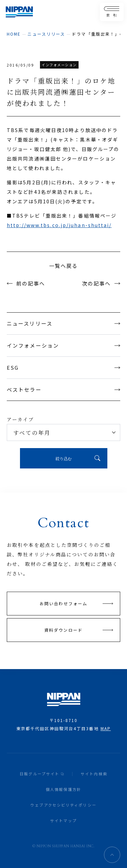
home (14, 34)
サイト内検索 (94, 774)
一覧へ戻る (64, 266)
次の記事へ (97, 283)
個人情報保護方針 (63, 789)
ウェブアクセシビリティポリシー (63, 805)
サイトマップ (63, 820)
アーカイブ (20, 419)
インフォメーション (63, 345)
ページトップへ (112, 855)
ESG (63, 367)
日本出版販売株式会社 (19, 12)
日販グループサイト (39, 774)
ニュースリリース (46, 34)
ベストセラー (63, 390)
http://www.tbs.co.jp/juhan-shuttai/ (59, 225)
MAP (106, 728)
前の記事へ (31, 283)
